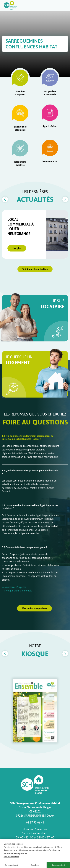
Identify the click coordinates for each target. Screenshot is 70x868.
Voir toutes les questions (34, 608)
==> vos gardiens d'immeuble (17, 591)
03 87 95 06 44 (35, 822)
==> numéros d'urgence (14, 587)
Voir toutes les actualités (35, 269)
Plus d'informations (12, 857)
